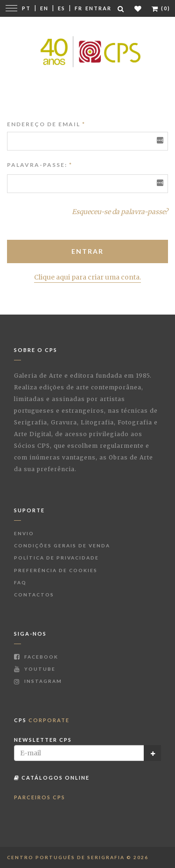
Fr (79, 8)
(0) (161, 8)
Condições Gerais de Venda (62, 545)
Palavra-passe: (37, 165)
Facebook (36, 657)
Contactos (34, 595)
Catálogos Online (52, 778)
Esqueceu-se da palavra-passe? (120, 212)
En (44, 8)
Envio (24, 533)
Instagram (38, 681)
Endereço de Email (46, 124)
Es (62, 8)
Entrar (98, 8)
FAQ (20, 582)
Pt (26, 8)
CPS (42, 720)
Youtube (35, 669)
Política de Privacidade (56, 558)
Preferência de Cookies (56, 570)
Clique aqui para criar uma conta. (87, 277)
